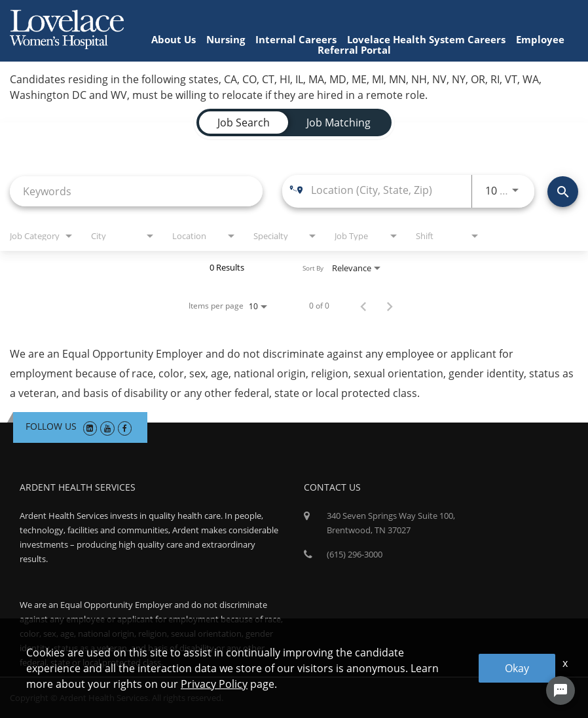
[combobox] (136, 191)
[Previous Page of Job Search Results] (363, 306)
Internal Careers (296, 39)
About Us (174, 39)
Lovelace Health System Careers (426, 39)
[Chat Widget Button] (560, 690)
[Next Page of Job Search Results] (390, 306)
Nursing (226, 39)
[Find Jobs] (563, 192)
